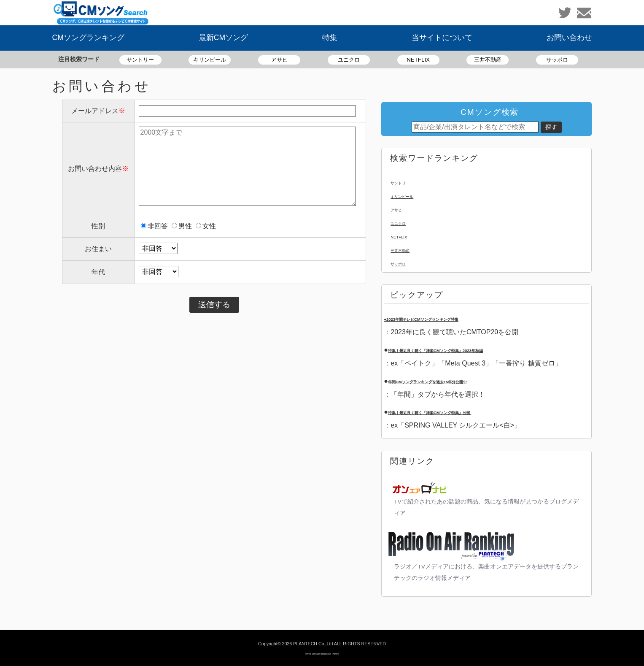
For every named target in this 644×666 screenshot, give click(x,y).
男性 (182, 226)
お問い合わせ (569, 38)
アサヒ (279, 60)
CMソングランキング (88, 38)
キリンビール (210, 60)
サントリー (140, 60)
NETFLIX (418, 60)
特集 (330, 38)
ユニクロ (349, 60)
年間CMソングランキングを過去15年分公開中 (458, 381)
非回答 (154, 226)
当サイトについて (442, 38)
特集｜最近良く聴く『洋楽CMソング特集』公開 (462, 412)
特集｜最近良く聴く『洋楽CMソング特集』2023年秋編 (472, 350)
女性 (206, 226)
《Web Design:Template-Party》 (322, 653)
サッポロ (557, 60)
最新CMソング (223, 38)
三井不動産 (488, 60)
